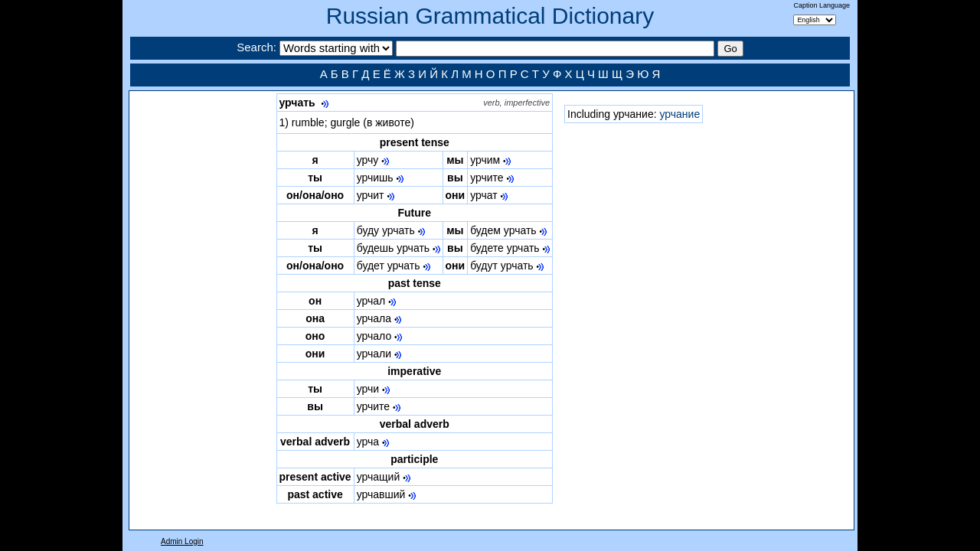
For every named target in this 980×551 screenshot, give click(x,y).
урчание (679, 114)
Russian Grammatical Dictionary (490, 16)
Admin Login (182, 541)
